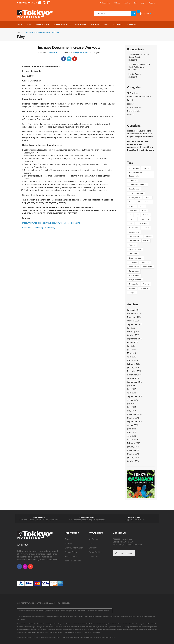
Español (131, 104)
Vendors (69, 543)
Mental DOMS (135, 74)
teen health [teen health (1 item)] (148, 267)
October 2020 (133, 321)
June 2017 (132, 407)
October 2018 (133, 378)
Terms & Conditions (74, 561)
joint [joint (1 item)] (131, 223)
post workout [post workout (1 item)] (134, 241)
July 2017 (131, 404)
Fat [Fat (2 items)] (130, 215)
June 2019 (132, 350)
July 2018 (131, 386)
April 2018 (132, 393)
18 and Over (133, 93)
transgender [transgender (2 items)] (134, 284)
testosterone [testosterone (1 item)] (134, 271)
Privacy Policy (71, 552)
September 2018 (135, 382)
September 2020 (135, 324)
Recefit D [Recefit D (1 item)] (132, 245)
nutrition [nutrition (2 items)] (146, 228)
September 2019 (135, 339)
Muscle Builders (134, 107)
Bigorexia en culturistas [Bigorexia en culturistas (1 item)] (138, 185)
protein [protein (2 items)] (146, 241)
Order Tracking (95, 552)
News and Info (134, 111)
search (134, 14)
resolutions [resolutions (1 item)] (133, 254)
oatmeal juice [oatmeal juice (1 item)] (134, 232)
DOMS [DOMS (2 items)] (144, 210)
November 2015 (134, 450)
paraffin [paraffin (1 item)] (149, 236)
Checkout (93, 548)
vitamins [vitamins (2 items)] (132, 288)
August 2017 (133, 400)
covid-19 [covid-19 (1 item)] (132, 206)
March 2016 (133, 440)
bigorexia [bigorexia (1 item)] (133, 180)
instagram (25, 567)
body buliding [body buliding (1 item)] (134, 189)
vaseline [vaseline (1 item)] (146, 284)
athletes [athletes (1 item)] (146, 168)
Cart (91, 543)
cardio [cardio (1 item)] (132, 202)
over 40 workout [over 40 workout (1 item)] (135, 236)
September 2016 (135, 422)
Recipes (131, 115)
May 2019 (132, 353)
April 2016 (132, 436)
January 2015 (133, 458)
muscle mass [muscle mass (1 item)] (134, 228)
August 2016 (133, 425)
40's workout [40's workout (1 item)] (134, 168)
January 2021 (133, 310)
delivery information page (132, 616)
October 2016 (133, 418)
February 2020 (134, 332)
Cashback (77, 520)
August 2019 (133, 342)
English (97, 52)
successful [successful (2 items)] (133, 262)
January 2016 (133, 447)
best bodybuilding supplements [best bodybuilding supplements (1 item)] (136, 174)
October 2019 (133, 335)
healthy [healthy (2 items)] (146, 215)
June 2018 (132, 389)
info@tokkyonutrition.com (130, 545)
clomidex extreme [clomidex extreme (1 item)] (145, 202)
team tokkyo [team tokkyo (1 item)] (134, 267)
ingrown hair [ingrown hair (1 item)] (144, 219)
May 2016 (132, 432)
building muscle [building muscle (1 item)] (135, 198)
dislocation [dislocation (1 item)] (133, 210)
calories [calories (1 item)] (148, 198)
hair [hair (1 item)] (137, 215)
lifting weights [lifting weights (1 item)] (142, 223)
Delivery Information (74, 548)
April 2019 (132, 357)
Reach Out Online (124, 553)
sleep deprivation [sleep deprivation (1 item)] (136, 258)
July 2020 (131, 328)
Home (20, 32)
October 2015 (133, 454)
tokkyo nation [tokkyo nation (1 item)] (134, 275)
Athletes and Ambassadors (139, 97)
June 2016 (132, 429)
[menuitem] (105, 3)
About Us (69, 539)
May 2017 (132, 411)
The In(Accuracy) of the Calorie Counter (139, 56)
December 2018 (134, 371)
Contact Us (94, 556)
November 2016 (134, 414)
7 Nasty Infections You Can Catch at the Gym (140, 65)
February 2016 (134, 443)
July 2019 (131, 346)
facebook (20, 567)
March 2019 (133, 360)
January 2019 (133, 368)
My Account (94, 539)
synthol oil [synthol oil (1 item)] (145, 262)
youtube (31, 567)
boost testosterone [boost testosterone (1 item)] (136, 193)
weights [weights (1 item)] (132, 293)
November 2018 (134, 375)
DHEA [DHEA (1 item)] (142, 206)
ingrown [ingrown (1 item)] (132, 219)
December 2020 (134, 314)
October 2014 (133, 461)
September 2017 (135, 396)
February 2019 (134, 364)
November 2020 (134, 317)
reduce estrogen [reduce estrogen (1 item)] (135, 249)
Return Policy (71, 556)
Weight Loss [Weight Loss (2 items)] (144, 288)
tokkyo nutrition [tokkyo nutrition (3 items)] (135, 280)
